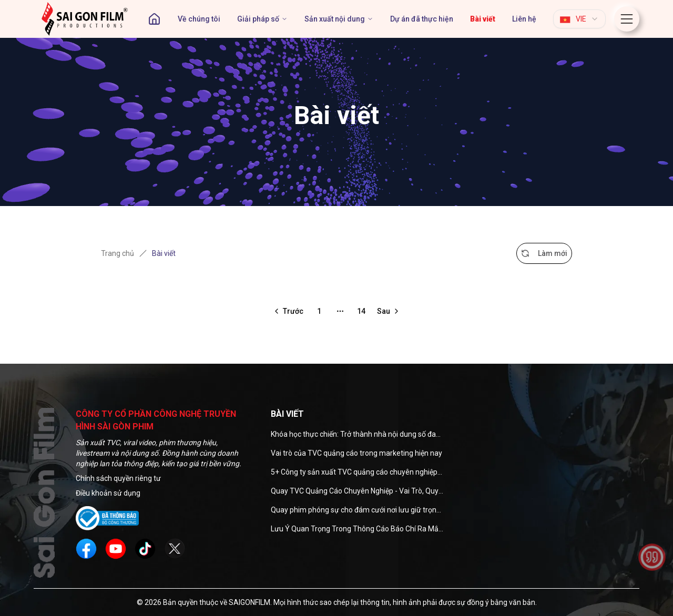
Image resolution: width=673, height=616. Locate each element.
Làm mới (544, 253)
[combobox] (579, 19)
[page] (483, 19)
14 (361, 311)
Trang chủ (118, 253)
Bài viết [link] (164, 253)
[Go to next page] (389, 311)
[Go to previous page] (288, 311)
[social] (86, 549)
